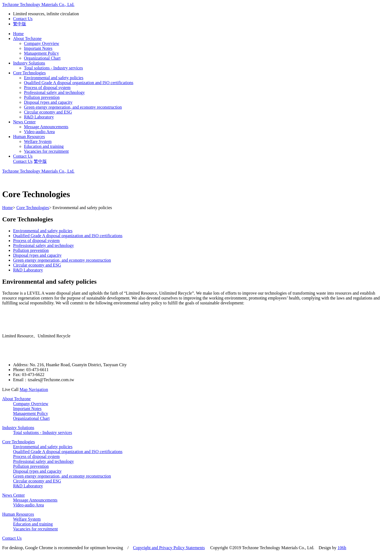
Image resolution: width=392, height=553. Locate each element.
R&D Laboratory (39, 117)
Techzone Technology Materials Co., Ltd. (38, 4)
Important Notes (38, 48)
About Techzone (27, 39)
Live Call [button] (11, 389)
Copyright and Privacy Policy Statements (169, 548)
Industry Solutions (29, 63)
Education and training (44, 146)
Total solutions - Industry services (53, 68)
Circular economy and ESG (48, 112)
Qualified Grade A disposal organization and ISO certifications (79, 83)
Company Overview (42, 43)
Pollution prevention (42, 97)
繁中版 (20, 24)
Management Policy (41, 53)
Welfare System (38, 141)
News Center (24, 122)
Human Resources (29, 137)
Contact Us (23, 19)
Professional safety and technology (54, 92)
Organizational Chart (42, 58)
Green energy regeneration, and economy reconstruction (73, 107)
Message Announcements (46, 127)
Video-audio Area (39, 132)
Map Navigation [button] (34, 389)
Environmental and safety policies (54, 78)
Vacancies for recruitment (46, 151)
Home (18, 34)
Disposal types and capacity (48, 102)
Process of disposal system (47, 88)
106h (342, 548)
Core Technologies (29, 73)
